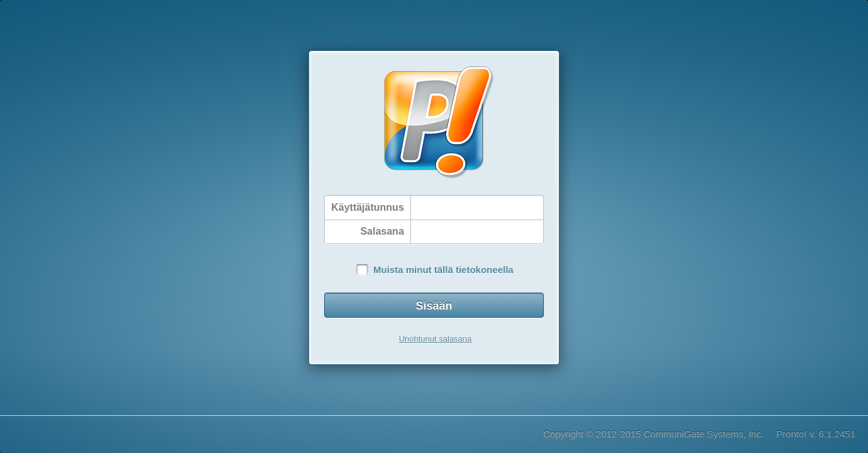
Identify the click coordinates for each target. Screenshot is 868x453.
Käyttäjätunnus (368, 207)
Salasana (382, 231)
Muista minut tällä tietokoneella (443, 270)
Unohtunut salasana (436, 339)
